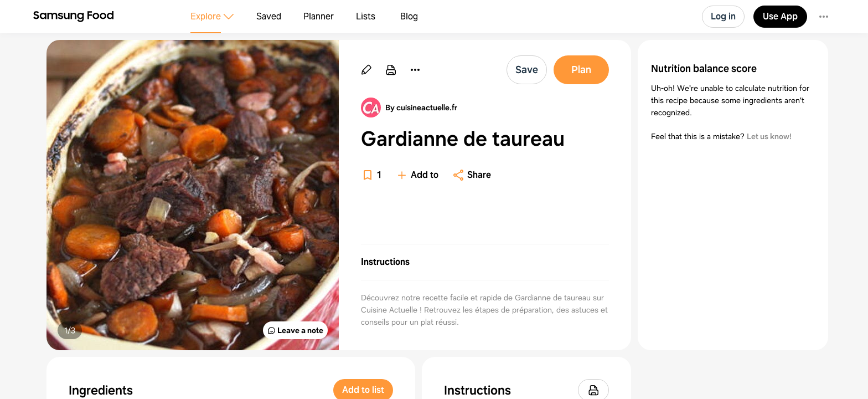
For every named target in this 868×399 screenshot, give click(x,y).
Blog (409, 16)
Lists (366, 16)
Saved (269, 16)
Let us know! (769, 136)
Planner (319, 16)
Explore (206, 16)
